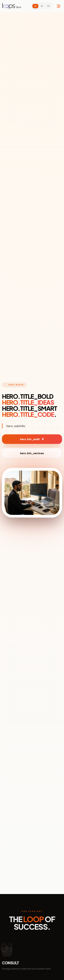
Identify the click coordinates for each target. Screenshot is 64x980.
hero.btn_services (32, 453)
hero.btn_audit (32, 439)
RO (48, 6)
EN (35, 6)
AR (42, 6)
